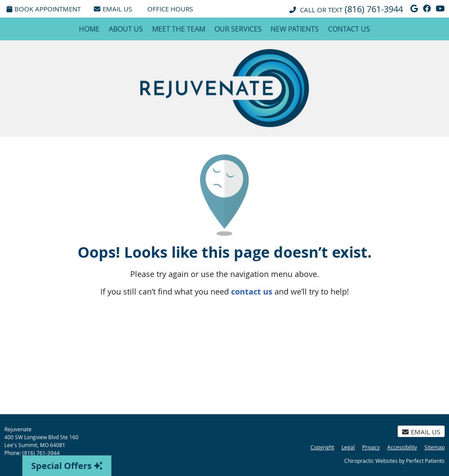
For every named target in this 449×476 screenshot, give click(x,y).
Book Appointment (44, 9)
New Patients (295, 29)
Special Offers (67, 466)
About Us (126, 29)
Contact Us (349, 29)
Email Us (113, 9)
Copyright (322, 447)
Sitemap (435, 447)
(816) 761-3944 (374, 9)
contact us (252, 292)
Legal (348, 447)
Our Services (238, 29)
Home (89, 29)
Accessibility (402, 447)
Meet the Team (179, 29)
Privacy (371, 447)
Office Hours (170, 9)
